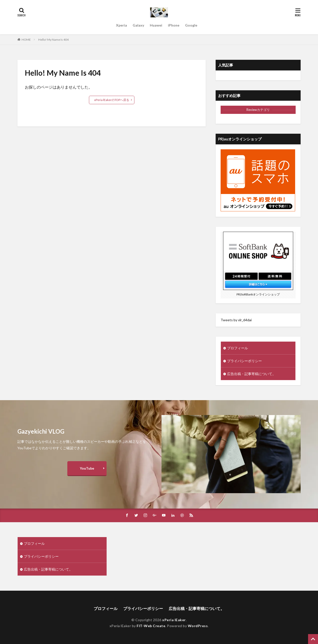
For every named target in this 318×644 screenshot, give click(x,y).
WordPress (198, 626)
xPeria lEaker (174, 620)
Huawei (156, 25)
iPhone (174, 25)
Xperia (121, 25)
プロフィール (238, 348)
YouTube (87, 468)
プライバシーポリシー (244, 361)
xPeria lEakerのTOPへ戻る (112, 100)
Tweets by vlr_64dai (236, 320)
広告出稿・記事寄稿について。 (251, 374)
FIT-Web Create (151, 626)
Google (191, 25)
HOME (26, 40)
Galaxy (138, 25)
